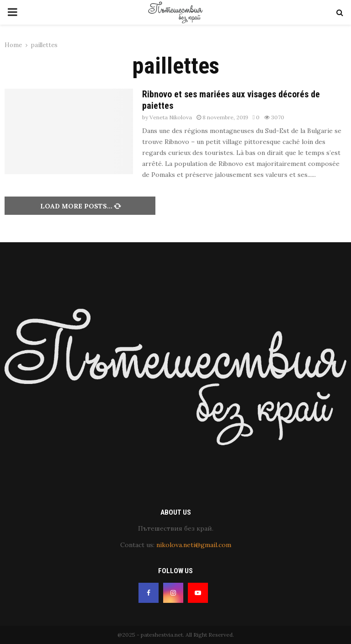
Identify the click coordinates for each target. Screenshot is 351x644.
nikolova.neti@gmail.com (194, 545)
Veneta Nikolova (171, 117)
